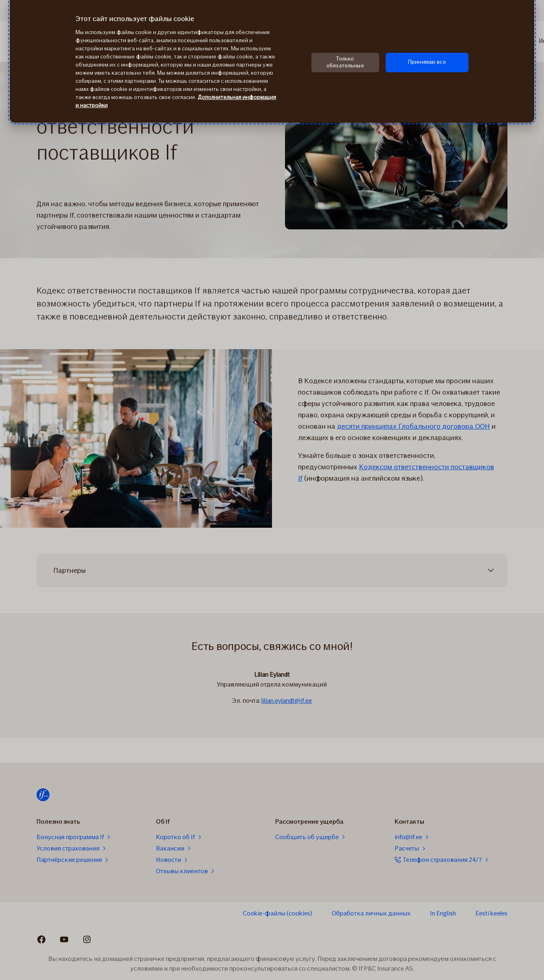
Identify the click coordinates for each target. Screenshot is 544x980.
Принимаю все (427, 62)
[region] (272, 61)
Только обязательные (345, 62)
